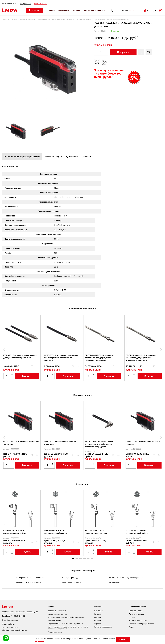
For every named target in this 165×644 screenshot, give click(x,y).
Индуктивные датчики (72, 582)
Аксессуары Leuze (55, 632)
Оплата (86, 157)
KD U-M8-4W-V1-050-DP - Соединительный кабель (96, 532)
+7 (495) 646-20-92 (10, 4)
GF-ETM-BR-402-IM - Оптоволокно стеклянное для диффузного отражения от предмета (141, 358)
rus (130, 10)
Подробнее (39, 641)
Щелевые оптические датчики (28, 582)
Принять (123, 640)
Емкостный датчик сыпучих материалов (126, 578)
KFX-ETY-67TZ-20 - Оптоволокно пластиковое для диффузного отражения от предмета (99, 444)
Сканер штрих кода (70, 578)
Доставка (72, 157)
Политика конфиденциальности (141, 624)
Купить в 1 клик (103, 45)
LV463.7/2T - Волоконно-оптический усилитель (60, 443)
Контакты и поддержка (94, 10)
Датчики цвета (115, 582)
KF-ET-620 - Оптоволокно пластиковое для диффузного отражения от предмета (61, 358)
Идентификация (54, 620)
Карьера (77, 10)
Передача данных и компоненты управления (65, 624)
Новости (132, 617)
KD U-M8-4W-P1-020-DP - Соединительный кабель (55, 532)
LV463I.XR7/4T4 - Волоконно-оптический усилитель (21, 443)
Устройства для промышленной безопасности (66, 617)
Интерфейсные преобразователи (30, 578)
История (97, 617)
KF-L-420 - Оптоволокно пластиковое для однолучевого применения (20, 356)
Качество (98, 614)
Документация (53, 157)
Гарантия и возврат (136, 614)
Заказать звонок (41, 4)
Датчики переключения (57, 611)
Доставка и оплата (136, 611)
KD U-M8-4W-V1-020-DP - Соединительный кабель (137, 532)
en (134, 10)
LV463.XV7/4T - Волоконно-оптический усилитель (143, 443)
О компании (64, 10)
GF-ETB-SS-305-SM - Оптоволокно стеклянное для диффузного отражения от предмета (100, 358)
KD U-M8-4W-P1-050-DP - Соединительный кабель (15, 532)
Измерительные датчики (58, 614)
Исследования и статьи (138, 620)
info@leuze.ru (26, 4)
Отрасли (51, 10)
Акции (131, 627)
